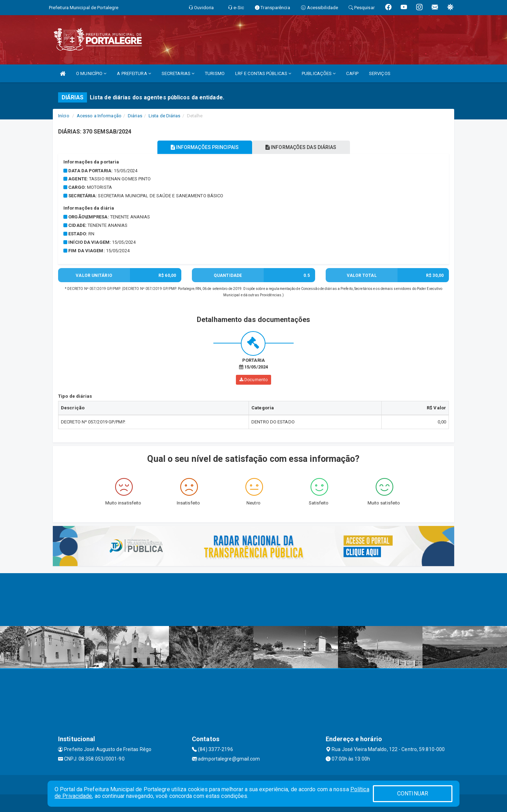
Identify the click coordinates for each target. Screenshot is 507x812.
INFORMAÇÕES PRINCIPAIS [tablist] (203, 147)
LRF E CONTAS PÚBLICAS (263, 73)
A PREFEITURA (134, 73)
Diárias (135, 116)
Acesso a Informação (99, 116)
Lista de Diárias (165, 116)
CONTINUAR (413, 794)
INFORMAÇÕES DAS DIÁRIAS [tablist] (302, 147)
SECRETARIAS (178, 73)
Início (64, 116)
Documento (254, 380)
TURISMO (215, 73)
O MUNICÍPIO (91, 73)
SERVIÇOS (380, 73)
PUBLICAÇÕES (319, 73)
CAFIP (352, 73)
